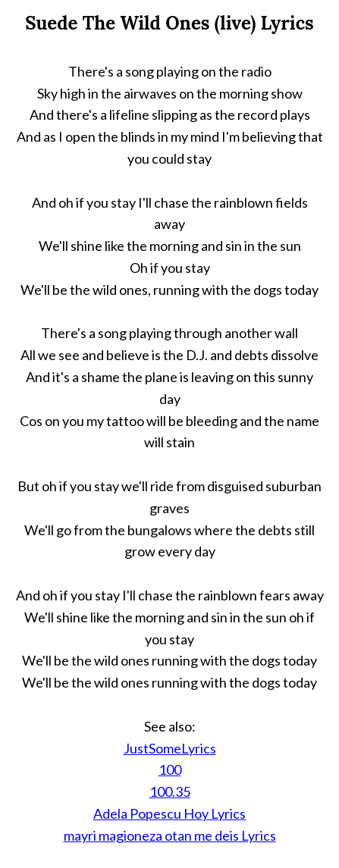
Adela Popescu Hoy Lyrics (169, 813)
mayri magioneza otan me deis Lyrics (170, 835)
